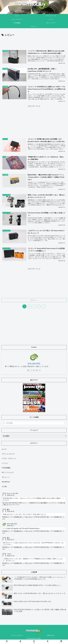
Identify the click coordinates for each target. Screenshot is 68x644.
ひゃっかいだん (34, 364)
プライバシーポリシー (17, 636)
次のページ (34, 301)
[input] (34, 423)
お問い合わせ (51, 636)
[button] (65, 423)
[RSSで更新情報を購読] (40, 371)
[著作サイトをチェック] (28, 371)
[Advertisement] (34, 42)
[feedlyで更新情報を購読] (37, 371)
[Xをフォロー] (31, 371)
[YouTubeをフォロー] (34, 371)
